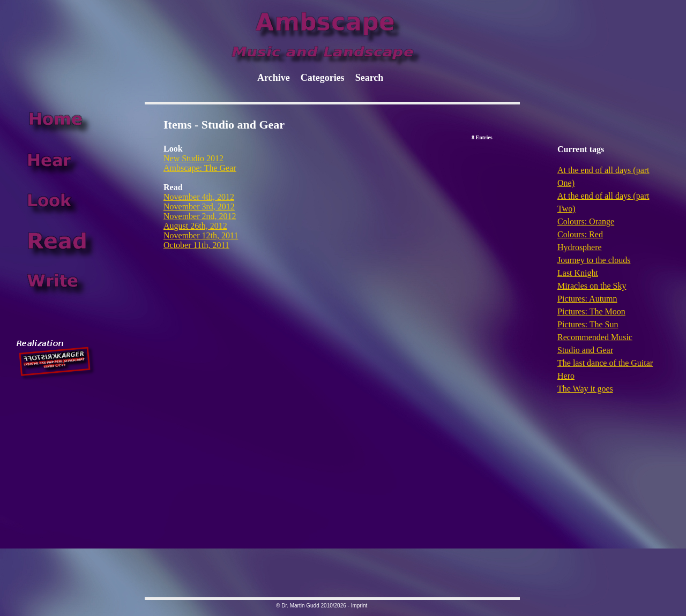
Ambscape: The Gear (200, 168)
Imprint (359, 606)
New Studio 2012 (193, 158)
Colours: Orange (586, 221)
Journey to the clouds (594, 260)
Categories (323, 78)
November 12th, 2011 (201, 235)
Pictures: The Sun (588, 324)
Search (370, 78)
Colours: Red (580, 234)
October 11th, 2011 (196, 245)
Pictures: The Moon (591, 311)
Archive (274, 78)
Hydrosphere (580, 247)
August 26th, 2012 (195, 226)
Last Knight (578, 273)
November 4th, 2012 (199, 197)
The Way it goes (585, 389)
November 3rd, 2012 (199, 206)
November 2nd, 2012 (200, 216)
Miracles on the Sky (592, 286)
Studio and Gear (585, 350)
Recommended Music (595, 337)
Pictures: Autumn (587, 299)
